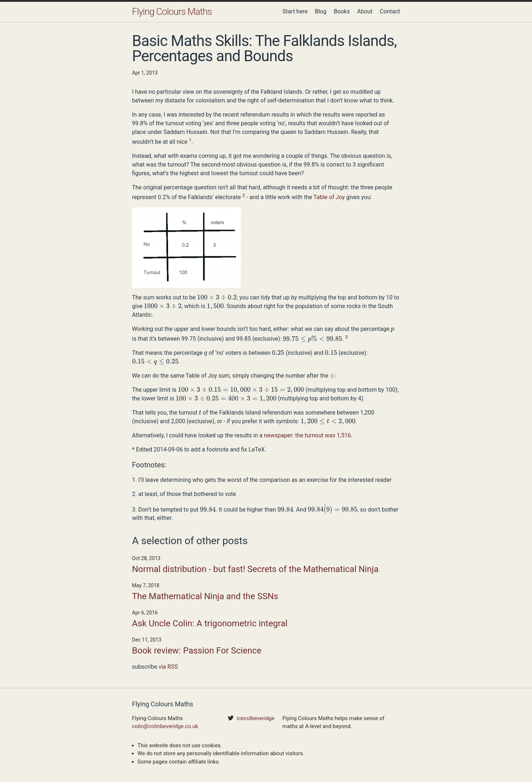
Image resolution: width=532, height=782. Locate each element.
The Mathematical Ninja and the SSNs (205, 596)
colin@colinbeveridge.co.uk (165, 726)
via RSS (168, 667)
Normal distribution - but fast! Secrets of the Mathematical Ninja (255, 569)
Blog (321, 11)
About (365, 11)
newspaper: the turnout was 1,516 (307, 435)
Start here (295, 11)
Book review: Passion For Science (197, 651)
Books (342, 11)
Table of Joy (329, 197)
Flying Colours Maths (172, 12)
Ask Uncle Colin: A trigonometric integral (210, 623)
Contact (390, 11)
